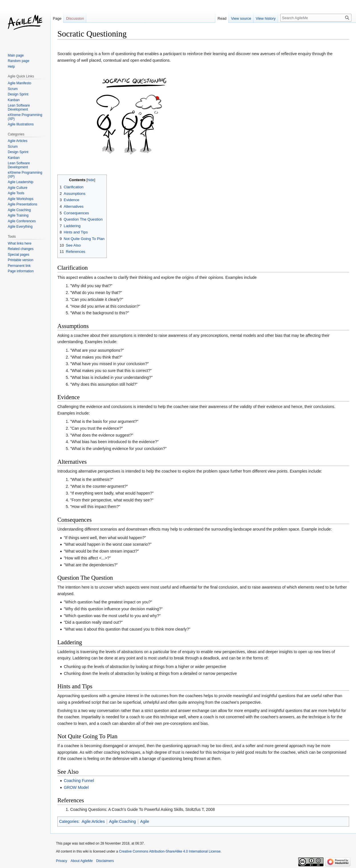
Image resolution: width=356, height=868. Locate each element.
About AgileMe (82, 861)
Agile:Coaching (122, 821)
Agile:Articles (93, 821)
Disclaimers (105, 861)
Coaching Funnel (79, 781)
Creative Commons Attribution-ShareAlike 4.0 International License (170, 851)
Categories (69, 821)
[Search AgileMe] (316, 18)
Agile (145, 821)
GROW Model (76, 787)
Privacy (62, 861)
